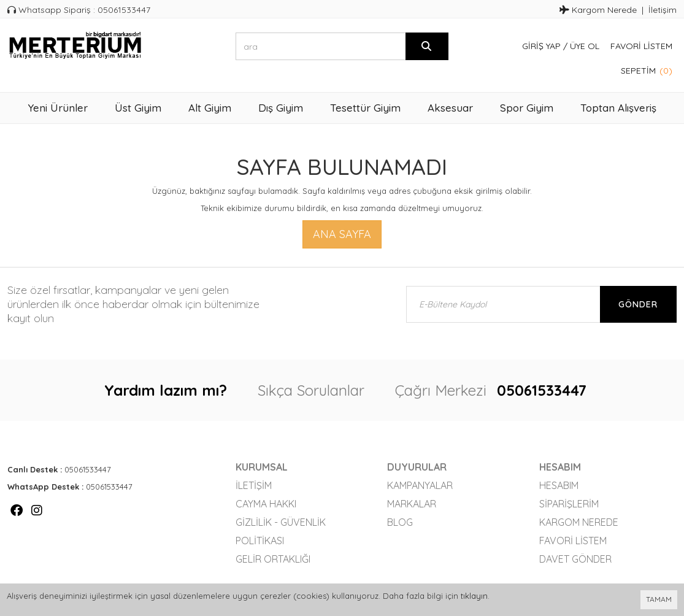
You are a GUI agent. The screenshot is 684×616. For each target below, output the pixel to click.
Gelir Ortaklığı (273, 559)
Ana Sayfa (342, 234)
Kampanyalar (420, 485)
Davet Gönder (575, 559)
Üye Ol (585, 46)
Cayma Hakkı (266, 504)
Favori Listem (641, 46)
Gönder (638, 304)
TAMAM (659, 599)
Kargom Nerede (598, 10)
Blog (400, 522)
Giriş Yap (541, 46)
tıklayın (474, 596)
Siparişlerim (569, 504)
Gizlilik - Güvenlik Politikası (281, 531)
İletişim (663, 10)
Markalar (412, 504)
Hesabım (559, 485)
